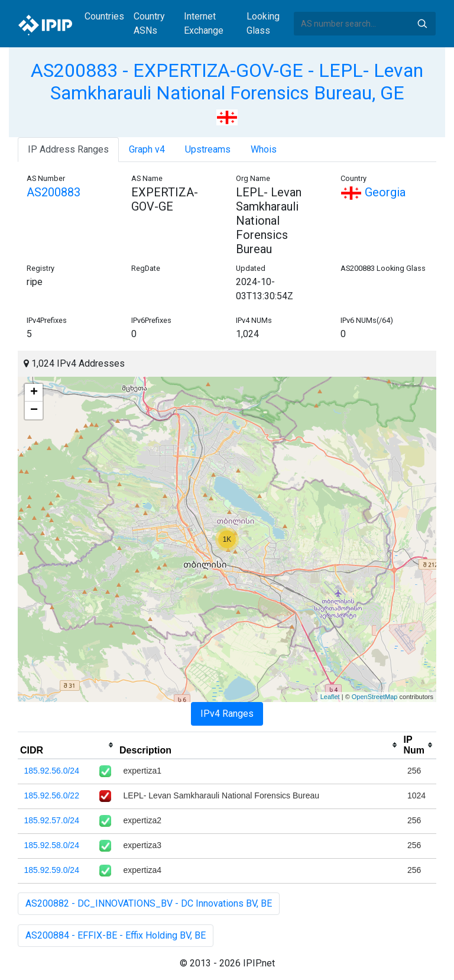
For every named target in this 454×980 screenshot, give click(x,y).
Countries (104, 16)
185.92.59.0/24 (52, 870)
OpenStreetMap (375, 697)
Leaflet (330, 697)
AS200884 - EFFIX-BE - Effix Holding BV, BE (116, 935)
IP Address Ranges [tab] (68, 149)
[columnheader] (67, 745)
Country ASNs (149, 23)
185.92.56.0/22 (52, 795)
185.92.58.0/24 (52, 845)
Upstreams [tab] (208, 149)
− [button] (34, 410)
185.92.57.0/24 (52, 820)
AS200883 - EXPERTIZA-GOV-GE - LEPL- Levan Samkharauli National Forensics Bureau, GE (227, 82)
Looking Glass (263, 23)
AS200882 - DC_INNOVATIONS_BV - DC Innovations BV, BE (149, 903)
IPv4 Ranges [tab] (227, 714)
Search (422, 24)
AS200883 (53, 192)
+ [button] (34, 393)
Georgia (373, 192)
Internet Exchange (204, 23)
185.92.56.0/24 (52, 771)
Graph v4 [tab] (147, 149)
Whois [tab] (264, 149)
